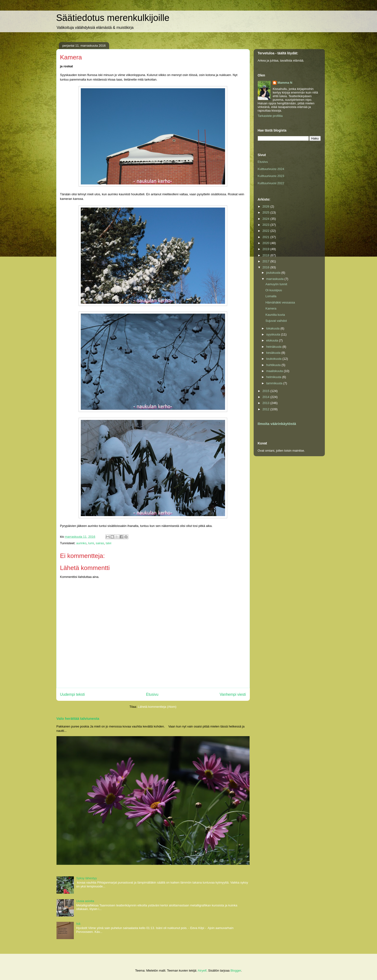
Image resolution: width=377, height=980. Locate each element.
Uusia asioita (85, 901)
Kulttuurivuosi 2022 (271, 183)
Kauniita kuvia (275, 315)
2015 (267, 391)
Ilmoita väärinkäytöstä (277, 424)
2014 (267, 397)
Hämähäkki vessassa (280, 302)
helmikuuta (274, 377)
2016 (267, 267)
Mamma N (285, 83)
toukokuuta (274, 359)
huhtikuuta (274, 365)
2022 (267, 231)
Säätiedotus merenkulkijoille (113, 18)
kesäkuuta (274, 353)
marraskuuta (275, 279)
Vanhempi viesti (233, 694)
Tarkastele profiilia (270, 116)
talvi (109, 543)
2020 (267, 243)
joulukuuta (274, 273)
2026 (267, 206)
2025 (267, 212)
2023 (267, 225)
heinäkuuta (274, 347)
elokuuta (273, 340)
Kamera (271, 308)
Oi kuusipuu (274, 290)
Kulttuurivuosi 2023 (271, 176)
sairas (100, 543)
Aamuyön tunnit (276, 284)
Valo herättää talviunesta (78, 718)
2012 (267, 409)
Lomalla (271, 296)
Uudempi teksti (72, 694)
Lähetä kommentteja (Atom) (157, 707)
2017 (267, 261)
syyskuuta (273, 334)
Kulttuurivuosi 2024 (271, 169)
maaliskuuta (275, 371)
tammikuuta (275, 383)
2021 (267, 237)
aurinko (81, 543)
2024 (267, 219)
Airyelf (202, 971)
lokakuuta (273, 328)
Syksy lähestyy (87, 878)
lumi (91, 543)
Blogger (236, 971)
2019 (267, 249)
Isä (78, 924)
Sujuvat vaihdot (276, 321)
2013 (267, 403)
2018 (267, 255)
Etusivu (152, 694)
